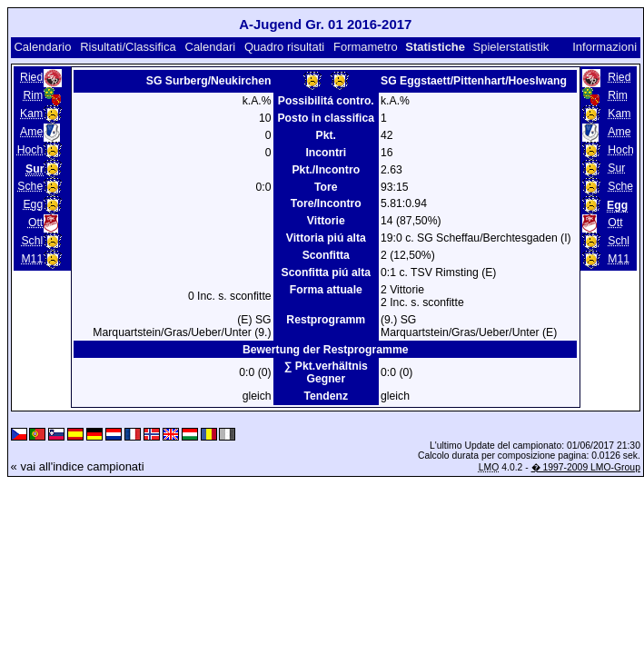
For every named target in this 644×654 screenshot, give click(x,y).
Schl (32, 241)
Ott (35, 223)
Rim (34, 95)
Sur (616, 168)
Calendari (211, 47)
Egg (33, 204)
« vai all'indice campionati (78, 466)
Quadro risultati (284, 47)
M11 (32, 259)
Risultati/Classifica (128, 47)
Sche (30, 186)
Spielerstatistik (513, 47)
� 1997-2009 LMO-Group (586, 467)
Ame (31, 132)
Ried (31, 77)
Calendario (42, 47)
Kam (31, 114)
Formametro (366, 47)
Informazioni (604, 47)
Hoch (30, 150)
